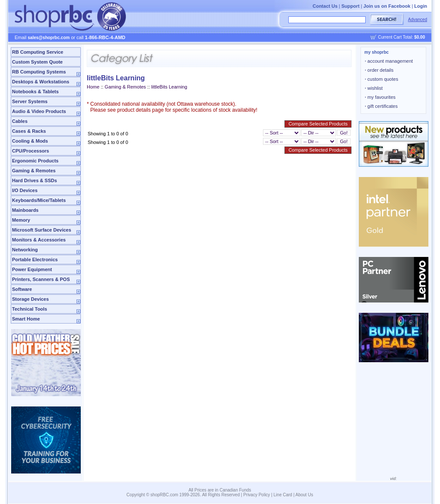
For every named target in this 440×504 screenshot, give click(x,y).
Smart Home (26, 319)
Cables (20, 121)
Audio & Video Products (39, 111)
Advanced (418, 20)
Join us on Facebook (387, 6)
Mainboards (25, 210)
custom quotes (382, 79)
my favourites (380, 97)
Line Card (283, 495)
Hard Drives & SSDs (35, 180)
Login (421, 6)
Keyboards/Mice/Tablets (39, 200)
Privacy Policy (257, 495)
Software (22, 289)
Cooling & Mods (30, 141)
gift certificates (381, 106)
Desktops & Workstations (41, 82)
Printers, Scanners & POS (41, 279)
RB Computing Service (38, 52)
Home (93, 87)
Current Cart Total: (402, 37)
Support (351, 6)
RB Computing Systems (39, 72)
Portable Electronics (35, 260)
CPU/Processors (31, 151)
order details (379, 70)
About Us (304, 495)
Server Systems (30, 101)
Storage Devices (31, 299)
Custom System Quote (37, 62)
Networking (25, 250)
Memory (21, 220)
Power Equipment (32, 269)
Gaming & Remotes (34, 171)
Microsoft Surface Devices (42, 230)
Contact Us (325, 6)
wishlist (374, 88)
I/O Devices (25, 190)
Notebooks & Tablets (35, 92)
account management (389, 61)
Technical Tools (30, 309)
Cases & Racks (29, 131)
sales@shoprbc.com (49, 38)
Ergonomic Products (35, 161)
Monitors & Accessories (39, 240)
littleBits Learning (169, 87)
